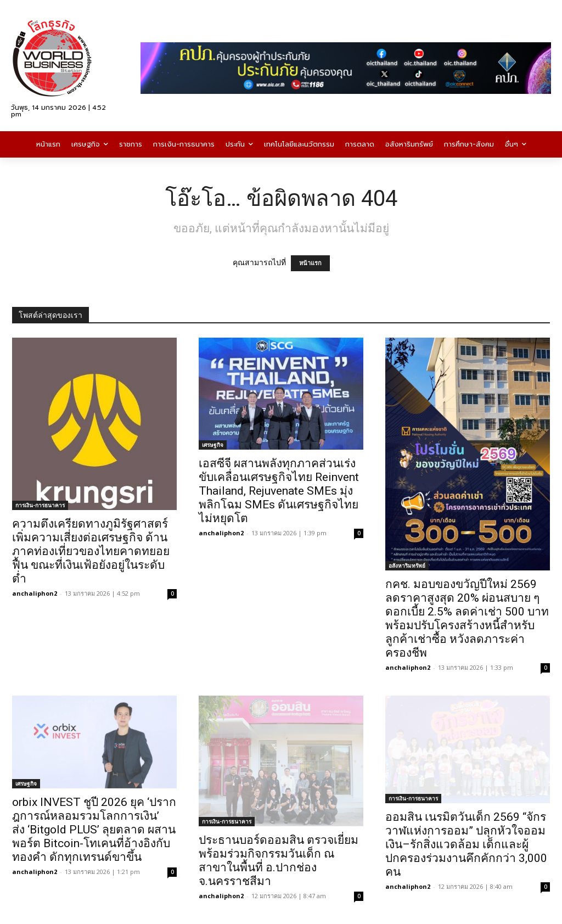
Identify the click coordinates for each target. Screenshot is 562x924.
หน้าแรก (310, 263)
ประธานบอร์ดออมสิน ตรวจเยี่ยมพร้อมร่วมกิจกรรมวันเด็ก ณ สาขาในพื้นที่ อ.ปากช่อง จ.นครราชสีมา (279, 861)
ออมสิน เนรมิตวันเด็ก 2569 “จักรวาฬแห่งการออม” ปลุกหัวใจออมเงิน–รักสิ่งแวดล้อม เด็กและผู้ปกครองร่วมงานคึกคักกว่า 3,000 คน (466, 844)
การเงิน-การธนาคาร (40, 505)
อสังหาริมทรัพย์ (407, 565)
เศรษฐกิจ (213, 445)
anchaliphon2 (35, 593)
